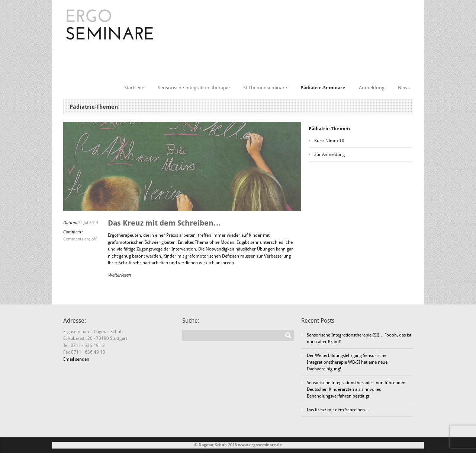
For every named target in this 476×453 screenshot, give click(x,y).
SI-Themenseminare (265, 88)
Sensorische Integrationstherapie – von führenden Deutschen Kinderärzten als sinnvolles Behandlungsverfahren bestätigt (356, 389)
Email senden (76, 359)
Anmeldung (372, 88)
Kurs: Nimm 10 (329, 141)
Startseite (134, 88)
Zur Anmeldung (329, 154)
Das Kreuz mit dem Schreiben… (164, 223)
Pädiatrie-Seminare (323, 88)
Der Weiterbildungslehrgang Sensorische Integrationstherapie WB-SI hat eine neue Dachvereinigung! (347, 362)
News (404, 88)
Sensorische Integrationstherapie (194, 88)
